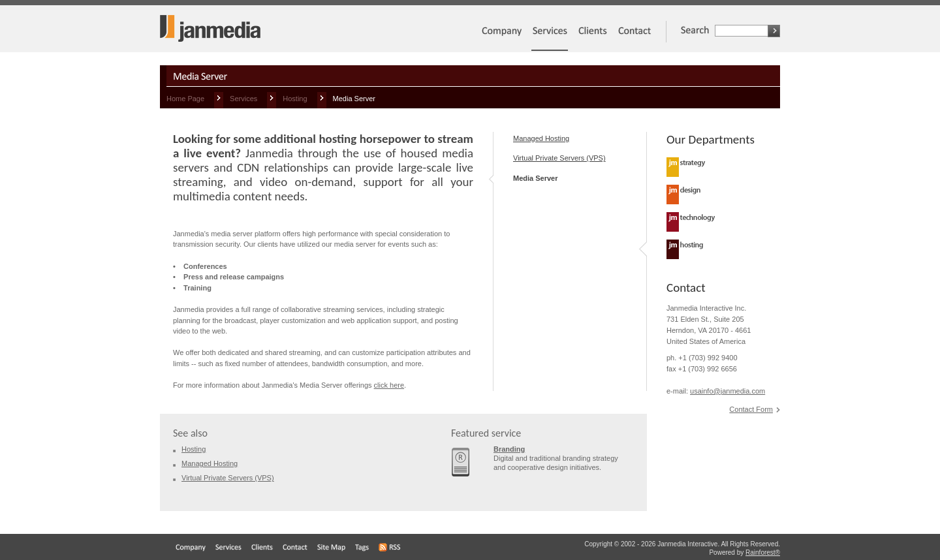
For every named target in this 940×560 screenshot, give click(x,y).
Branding (509, 449)
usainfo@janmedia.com (728, 391)
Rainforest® (763, 552)
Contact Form (751, 409)
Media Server (535, 178)
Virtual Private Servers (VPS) (559, 158)
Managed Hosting (541, 138)
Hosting (295, 99)
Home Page (185, 99)
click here (389, 385)
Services (243, 99)
